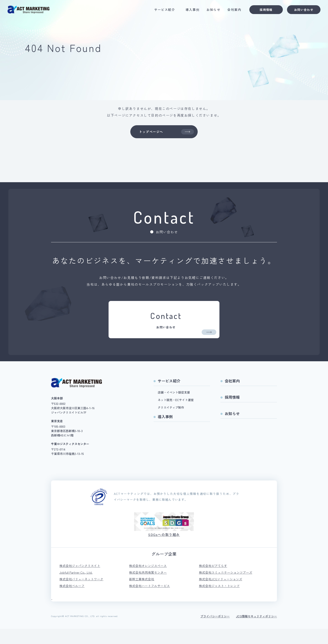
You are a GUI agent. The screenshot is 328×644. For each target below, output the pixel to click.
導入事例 (190, 11)
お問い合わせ (301, 11)
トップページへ (166, 133)
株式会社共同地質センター (149, 587)
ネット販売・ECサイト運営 (176, 413)
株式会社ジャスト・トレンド (221, 601)
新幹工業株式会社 (142, 594)
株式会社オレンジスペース (149, 579)
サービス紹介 (162, 11)
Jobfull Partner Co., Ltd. (77, 587)
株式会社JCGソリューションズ (222, 594)
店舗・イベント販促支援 (174, 406)
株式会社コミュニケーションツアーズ (227, 587)
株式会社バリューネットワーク (83, 594)
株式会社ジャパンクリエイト (81, 579)
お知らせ (210, 11)
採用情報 (263, 11)
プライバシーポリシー (215, 631)
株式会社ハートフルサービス (151, 601)
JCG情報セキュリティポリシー (256, 631)
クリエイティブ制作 (171, 421)
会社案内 (231, 11)
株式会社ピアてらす (214, 579)
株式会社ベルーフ (73, 601)
